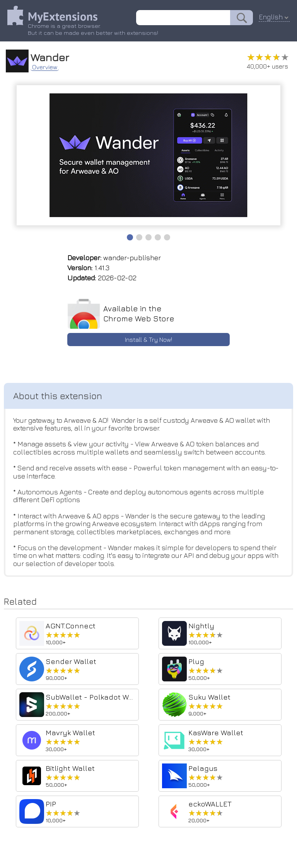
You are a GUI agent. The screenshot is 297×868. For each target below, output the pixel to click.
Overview (45, 67)
